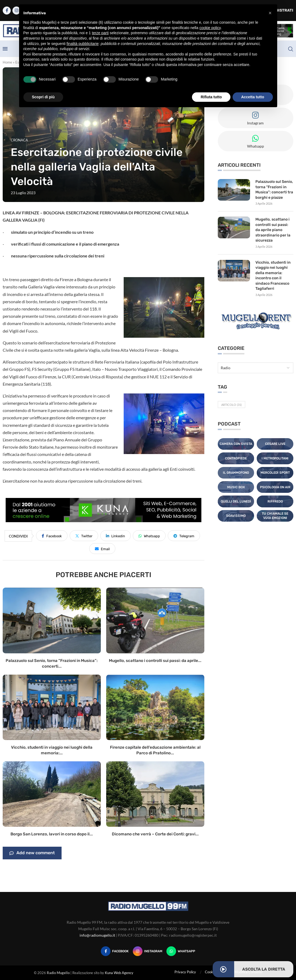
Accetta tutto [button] (253, 97)
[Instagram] (148, 951)
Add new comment (32, 853)
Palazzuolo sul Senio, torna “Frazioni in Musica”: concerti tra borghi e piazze (274, 190)
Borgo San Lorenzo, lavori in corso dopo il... (52, 834)
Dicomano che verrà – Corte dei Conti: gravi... (155, 834)
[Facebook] (7, 11)
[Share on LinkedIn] (115, 536)
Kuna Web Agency (119, 973)
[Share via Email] (102, 549)
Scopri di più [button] (43, 97)
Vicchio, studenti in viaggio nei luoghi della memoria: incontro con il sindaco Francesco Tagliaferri (273, 276)
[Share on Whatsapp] (149, 536)
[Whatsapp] (181, 951)
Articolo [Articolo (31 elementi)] (231, 405)
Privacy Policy (185, 972)
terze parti (100, 33)
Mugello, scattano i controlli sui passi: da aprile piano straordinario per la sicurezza (273, 230)
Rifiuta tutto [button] (211, 97)
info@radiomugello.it (97, 935)
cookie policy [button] (210, 28)
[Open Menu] (5, 49)
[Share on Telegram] (184, 536)
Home (7, 62)
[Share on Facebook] (52, 536)
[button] (270, 13)
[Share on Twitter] (84, 536)
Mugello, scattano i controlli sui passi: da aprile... (155, 661)
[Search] (291, 49)
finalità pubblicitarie (83, 44)
